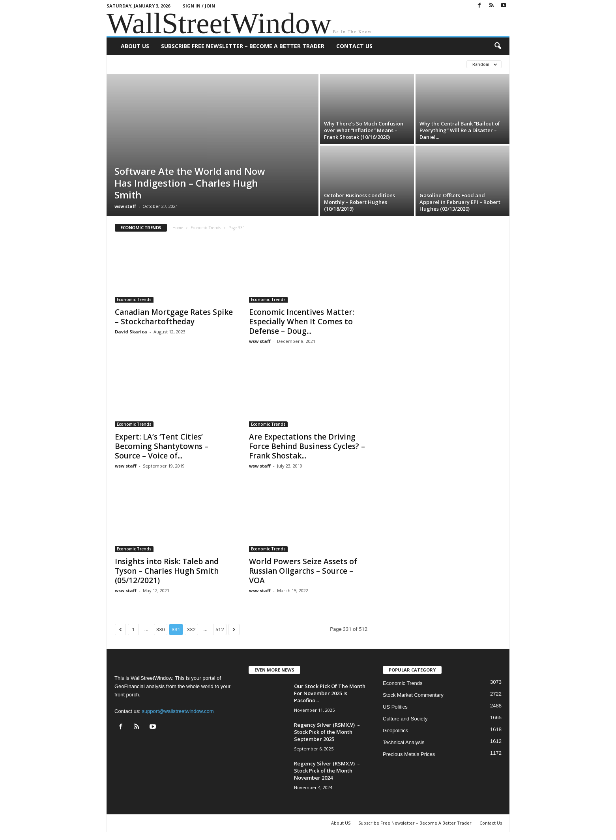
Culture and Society (405, 719)
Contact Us (354, 46)
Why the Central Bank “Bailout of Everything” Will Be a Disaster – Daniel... (460, 130)
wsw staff (125, 206)
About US (135, 46)
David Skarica (131, 332)
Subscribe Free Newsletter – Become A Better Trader (243, 46)
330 (161, 630)
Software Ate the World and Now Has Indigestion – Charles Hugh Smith (190, 183)
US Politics (395, 707)
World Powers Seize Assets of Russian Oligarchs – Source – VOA (303, 571)
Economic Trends (206, 228)
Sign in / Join (199, 6)
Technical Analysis (404, 742)
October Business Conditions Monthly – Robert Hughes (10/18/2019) (359, 202)
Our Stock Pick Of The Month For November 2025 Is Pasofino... (330, 693)
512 (220, 630)
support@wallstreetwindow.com (178, 711)
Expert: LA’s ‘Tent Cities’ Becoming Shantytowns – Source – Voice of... (162, 446)
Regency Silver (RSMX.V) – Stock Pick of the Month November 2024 (327, 771)
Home (178, 228)
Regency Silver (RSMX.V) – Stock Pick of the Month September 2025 (327, 732)
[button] (498, 46)
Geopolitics (395, 731)
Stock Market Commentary (413, 695)
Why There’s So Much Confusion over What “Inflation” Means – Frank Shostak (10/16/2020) (364, 130)
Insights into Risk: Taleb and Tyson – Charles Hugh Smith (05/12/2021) (167, 571)
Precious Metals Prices (409, 754)
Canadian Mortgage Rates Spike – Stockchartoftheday (174, 317)
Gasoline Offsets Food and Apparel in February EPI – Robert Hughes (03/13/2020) (460, 202)
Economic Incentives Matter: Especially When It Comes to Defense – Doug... (301, 322)
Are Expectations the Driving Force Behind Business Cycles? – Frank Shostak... (307, 446)
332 (191, 630)
